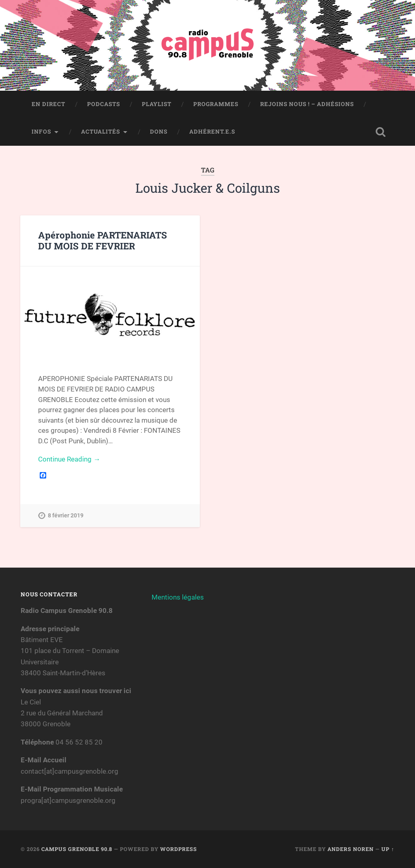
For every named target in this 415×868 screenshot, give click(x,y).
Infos (41, 132)
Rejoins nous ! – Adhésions (307, 104)
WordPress (179, 849)
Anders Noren (351, 849)
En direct (48, 104)
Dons (159, 132)
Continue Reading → (69, 459)
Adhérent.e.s (212, 132)
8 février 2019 (66, 516)
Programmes (216, 104)
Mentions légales (178, 597)
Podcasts (104, 104)
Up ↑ (388, 849)
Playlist (157, 104)
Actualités (101, 132)
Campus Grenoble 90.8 (77, 849)
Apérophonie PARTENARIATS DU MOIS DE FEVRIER (103, 240)
